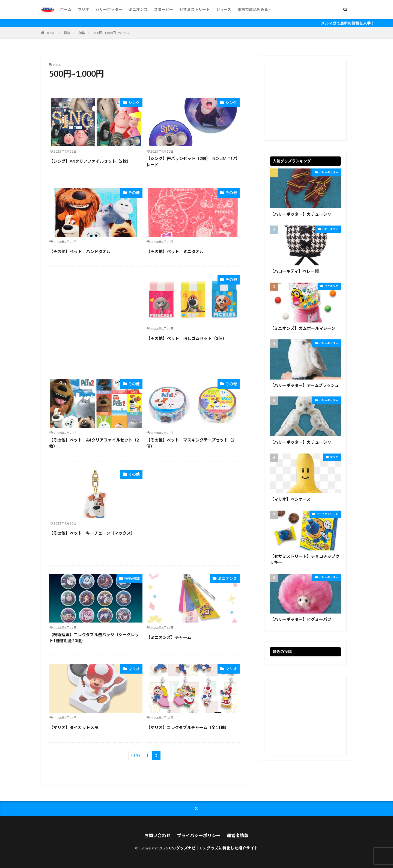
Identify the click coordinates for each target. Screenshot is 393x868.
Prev (137, 755)
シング (134, 103)
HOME (51, 33)
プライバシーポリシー (199, 835)
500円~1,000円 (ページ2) (112, 33)
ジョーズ (224, 9)
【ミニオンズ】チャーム (169, 637)
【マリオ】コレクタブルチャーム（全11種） (187, 727)
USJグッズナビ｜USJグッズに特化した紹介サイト (214, 848)
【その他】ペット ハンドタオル (80, 251)
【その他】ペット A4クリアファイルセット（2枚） (94, 443)
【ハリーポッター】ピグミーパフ (301, 619)
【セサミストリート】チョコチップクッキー (305, 559)
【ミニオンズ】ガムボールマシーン (303, 328)
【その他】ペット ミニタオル (175, 251)
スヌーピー (163, 9)
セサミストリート (195, 9)
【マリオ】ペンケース (290, 499)
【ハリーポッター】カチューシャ (301, 214)
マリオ (84, 9)
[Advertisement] (96, 319)
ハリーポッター (109, 9)
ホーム (66, 9)
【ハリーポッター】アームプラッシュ (304, 385)
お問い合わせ (157, 835)
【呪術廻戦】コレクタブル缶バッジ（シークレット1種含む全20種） (94, 638)
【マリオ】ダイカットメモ (74, 727)
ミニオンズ (138, 9)
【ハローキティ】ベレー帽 (294, 271)
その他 (134, 193)
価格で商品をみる (253, 9)
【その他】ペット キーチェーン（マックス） (92, 533)
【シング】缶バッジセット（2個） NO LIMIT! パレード (192, 162)
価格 (82, 33)
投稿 (67, 33)
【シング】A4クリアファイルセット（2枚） (90, 161)
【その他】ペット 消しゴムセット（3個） (186, 338)
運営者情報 (238, 835)
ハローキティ (330, 229)
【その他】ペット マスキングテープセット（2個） (190, 443)
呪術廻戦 (132, 578)
